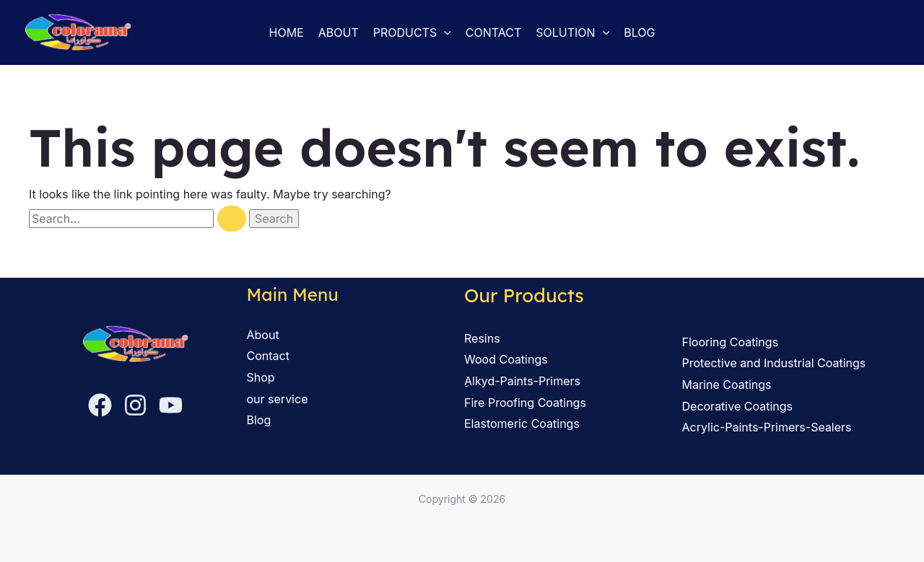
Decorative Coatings (737, 406)
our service (278, 399)
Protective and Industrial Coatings (774, 363)
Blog (639, 32)
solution (572, 32)
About (339, 32)
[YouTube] (171, 404)
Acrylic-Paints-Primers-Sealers (767, 427)
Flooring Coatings (731, 342)
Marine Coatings (727, 385)
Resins (482, 338)
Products (412, 32)
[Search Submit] (232, 219)
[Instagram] (135, 404)
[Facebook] (100, 404)
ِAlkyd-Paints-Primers (522, 381)
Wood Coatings (506, 359)
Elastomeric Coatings (522, 423)
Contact (493, 32)
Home (287, 32)
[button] (444, 32)
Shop (261, 377)
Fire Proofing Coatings (525, 403)
